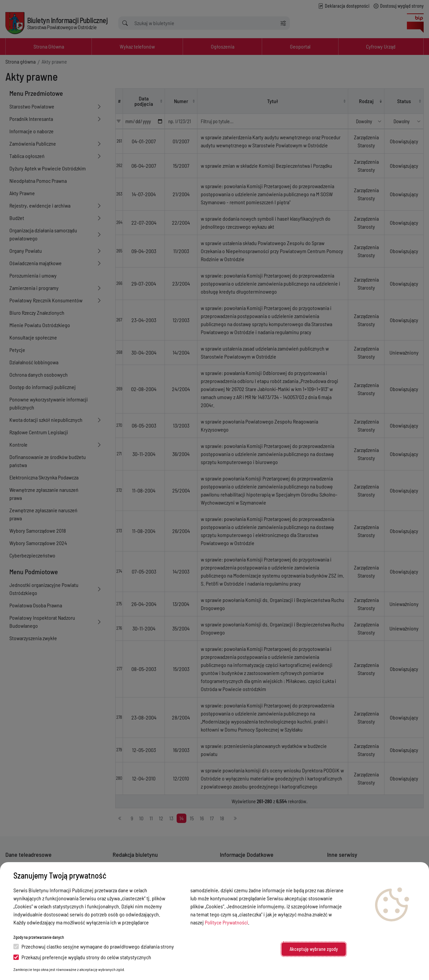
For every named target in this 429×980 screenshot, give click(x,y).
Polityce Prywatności (226, 922)
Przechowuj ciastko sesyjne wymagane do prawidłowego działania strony (94, 946)
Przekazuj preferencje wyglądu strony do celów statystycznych (82, 957)
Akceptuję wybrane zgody (314, 949)
